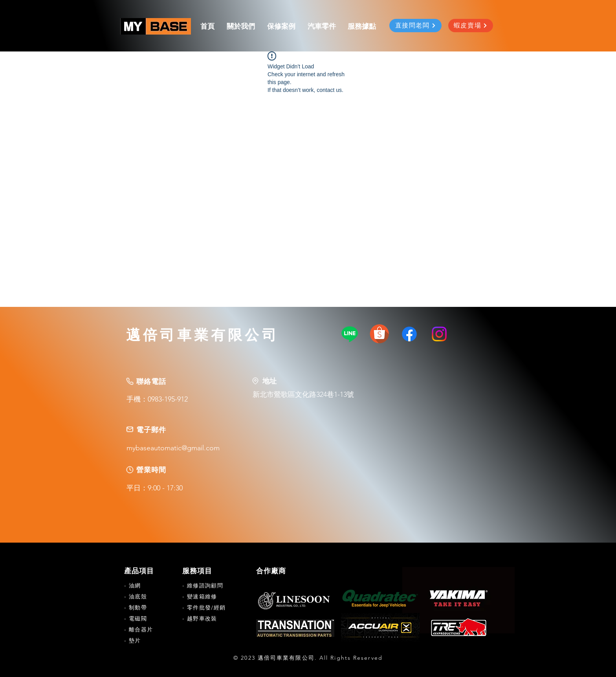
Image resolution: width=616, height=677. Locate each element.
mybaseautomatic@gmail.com (173, 448)
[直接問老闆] (415, 26)
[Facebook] (409, 334)
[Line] (350, 334)
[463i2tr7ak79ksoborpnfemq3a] (379, 334)
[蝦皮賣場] (471, 26)
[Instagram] (439, 334)
